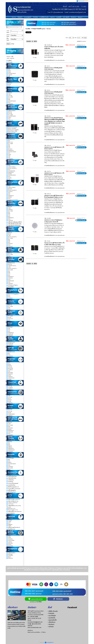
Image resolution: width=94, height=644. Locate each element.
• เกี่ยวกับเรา (52, 622)
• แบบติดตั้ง (51, 618)
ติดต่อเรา (80, 17)
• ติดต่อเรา (51, 624)
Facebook (72, 607)
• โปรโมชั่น (51, 613)
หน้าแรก (14, 17)
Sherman (49, 29)
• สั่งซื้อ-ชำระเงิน (53, 611)
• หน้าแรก (51, 627)
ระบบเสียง (28, 29)
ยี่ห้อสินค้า (20, 17)
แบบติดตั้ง (59, 17)
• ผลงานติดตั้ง (52, 620)
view (35, 58)
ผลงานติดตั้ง (66, 17)
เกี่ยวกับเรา (74, 17)
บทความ (52, 17)
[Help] (13, 44)
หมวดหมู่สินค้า (28, 17)
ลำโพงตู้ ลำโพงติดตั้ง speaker (38, 29)
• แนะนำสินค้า (52, 616)
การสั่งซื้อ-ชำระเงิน (44, 17)
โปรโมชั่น (35, 17)
